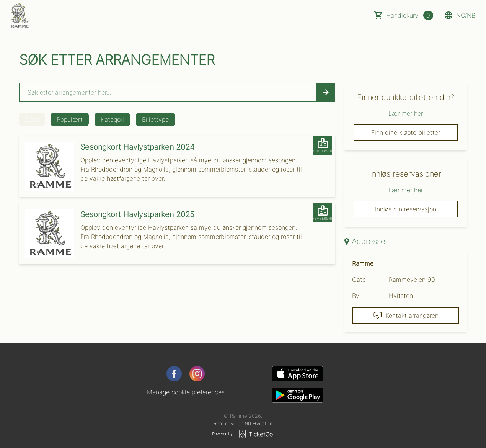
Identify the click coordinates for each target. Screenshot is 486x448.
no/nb (460, 15)
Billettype (155, 119)
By (356, 296)
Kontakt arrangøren (406, 316)
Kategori (112, 119)
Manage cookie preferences (186, 392)
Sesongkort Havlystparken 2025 (137, 214)
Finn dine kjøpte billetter (406, 132)
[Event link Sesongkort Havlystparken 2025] (47, 234)
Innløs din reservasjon (406, 209)
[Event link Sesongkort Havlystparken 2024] (47, 166)
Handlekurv (410, 15)
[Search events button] (326, 92)
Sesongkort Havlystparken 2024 (137, 147)
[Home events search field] (177, 92)
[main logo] (20, 15)
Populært (70, 119)
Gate (359, 280)
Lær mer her (406, 113)
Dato (32, 119)
